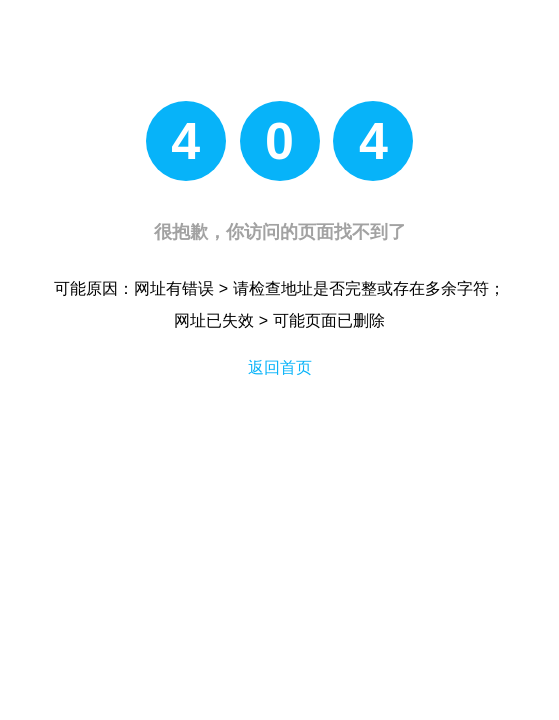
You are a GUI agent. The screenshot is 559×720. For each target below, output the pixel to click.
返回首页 (280, 367)
